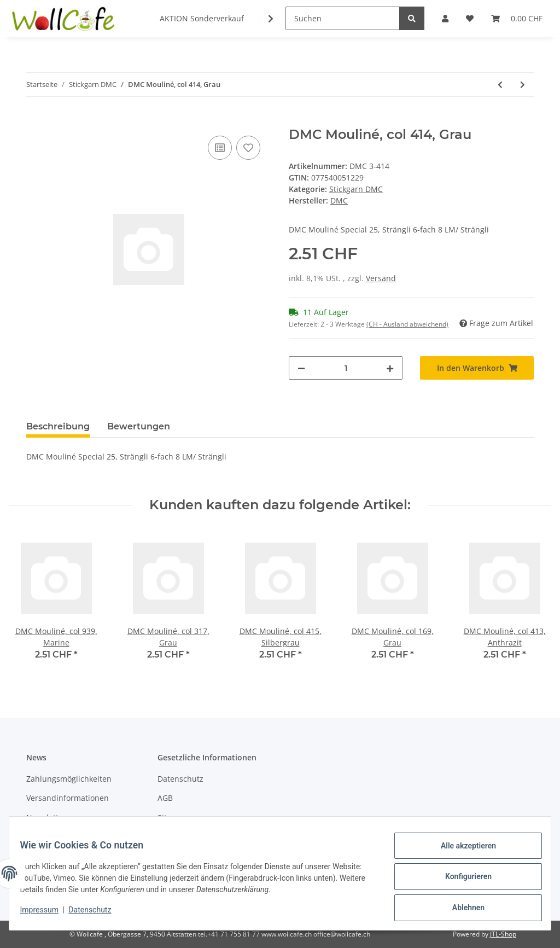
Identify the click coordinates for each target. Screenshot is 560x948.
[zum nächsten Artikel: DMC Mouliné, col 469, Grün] (523, 85)
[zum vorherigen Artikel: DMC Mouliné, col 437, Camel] (500, 85)
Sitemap (173, 818)
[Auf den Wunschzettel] (248, 148)
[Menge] (346, 368)
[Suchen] (343, 18)
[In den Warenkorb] (35, 121)
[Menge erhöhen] (390, 368)
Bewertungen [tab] (139, 426)
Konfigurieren (461, 881)
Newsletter (46, 818)
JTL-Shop (503, 934)
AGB (165, 798)
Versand (381, 278)
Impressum (46, 914)
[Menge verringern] (301, 368)
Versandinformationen (68, 798)
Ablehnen (461, 909)
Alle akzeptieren (461, 852)
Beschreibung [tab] (58, 426)
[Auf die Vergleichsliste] (220, 148)
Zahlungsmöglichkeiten (69, 779)
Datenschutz (180, 779)
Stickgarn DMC (356, 189)
